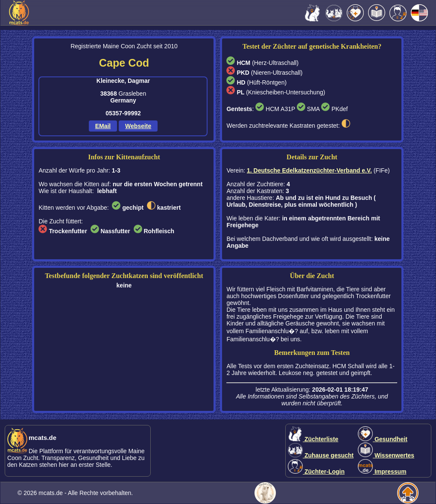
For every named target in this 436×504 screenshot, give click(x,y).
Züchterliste (313, 439)
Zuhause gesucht (321, 455)
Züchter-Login (316, 472)
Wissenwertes (386, 455)
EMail (103, 126)
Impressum (382, 472)
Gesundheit (383, 439)
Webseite (138, 126)
